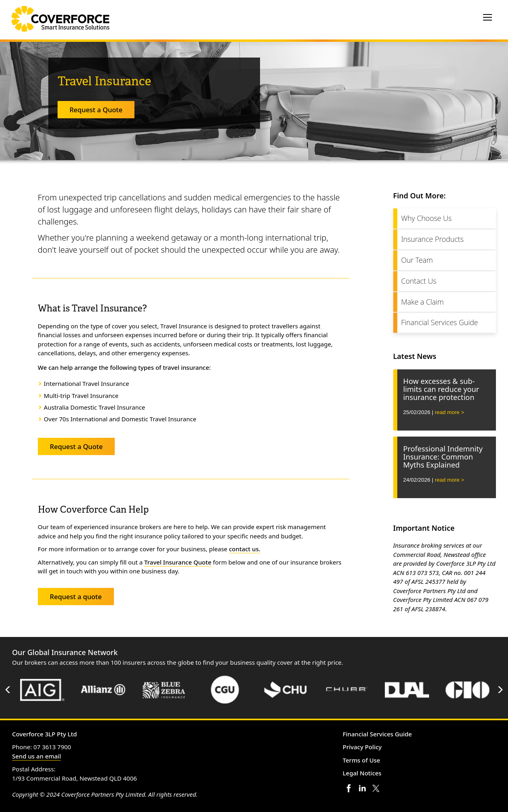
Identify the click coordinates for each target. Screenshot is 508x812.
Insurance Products (433, 239)
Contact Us (419, 281)
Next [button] (500, 690)
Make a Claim (423, 302)
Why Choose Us (427, 218)
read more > (449, 412)
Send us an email (36, 756)
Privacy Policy (362, 747)
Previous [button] (8, 690)
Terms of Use (361, 760)
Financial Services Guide (440, 322)
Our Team (417, 260)
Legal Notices (362, 773)
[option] (42, 690)
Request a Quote (96, 110)
